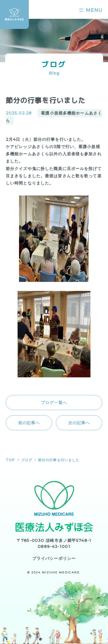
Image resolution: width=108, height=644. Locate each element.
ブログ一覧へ (54, 403)
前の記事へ (29, 423)
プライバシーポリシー (54, 558)
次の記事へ (79, 423)
